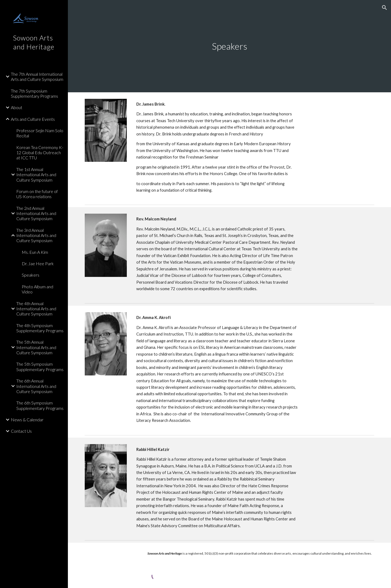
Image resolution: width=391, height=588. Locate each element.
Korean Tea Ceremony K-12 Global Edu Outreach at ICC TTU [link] (40, 153)
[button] (384, 8)
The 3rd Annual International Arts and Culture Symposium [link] (36, 235)
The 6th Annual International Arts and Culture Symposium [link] (36, 386)
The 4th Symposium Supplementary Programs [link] (40, 328)
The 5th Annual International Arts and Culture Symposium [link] (36, 347)
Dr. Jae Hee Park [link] (38, 263)
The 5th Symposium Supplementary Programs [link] (40, 366)
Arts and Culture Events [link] (33, 119)
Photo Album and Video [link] (37, 289)
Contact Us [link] (21, 431)
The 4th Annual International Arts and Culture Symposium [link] (36, 309)
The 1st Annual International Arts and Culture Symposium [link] (36, 175)
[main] (230, 46)
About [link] (17, 107)
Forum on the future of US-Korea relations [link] (37, 194)
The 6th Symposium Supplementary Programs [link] (40, 405)
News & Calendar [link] (27, 420)
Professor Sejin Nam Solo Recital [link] (40, 133)
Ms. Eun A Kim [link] (35, 252)
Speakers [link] (31, 275)
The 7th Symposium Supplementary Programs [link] (34, 93)
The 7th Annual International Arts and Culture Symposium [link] (37, 77)
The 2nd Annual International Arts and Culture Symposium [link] (36, 213)
